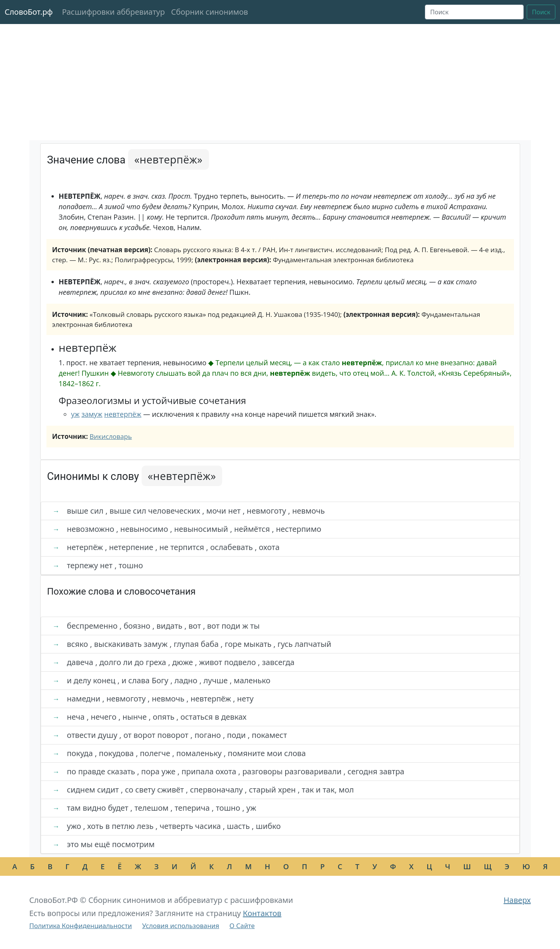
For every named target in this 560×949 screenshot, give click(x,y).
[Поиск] (474, 12)
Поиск (541, 12)
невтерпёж (123, 414)
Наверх (517, 900)
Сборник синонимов (210, 12)
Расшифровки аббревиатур (113, 12)
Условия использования (181, 926)
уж (75, 414)
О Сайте (242, 926)
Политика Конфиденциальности (81, 926)
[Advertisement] (280, 82)
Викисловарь (111, 436)
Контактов (262, 913)
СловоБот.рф (29, 12)
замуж (92, 414)
